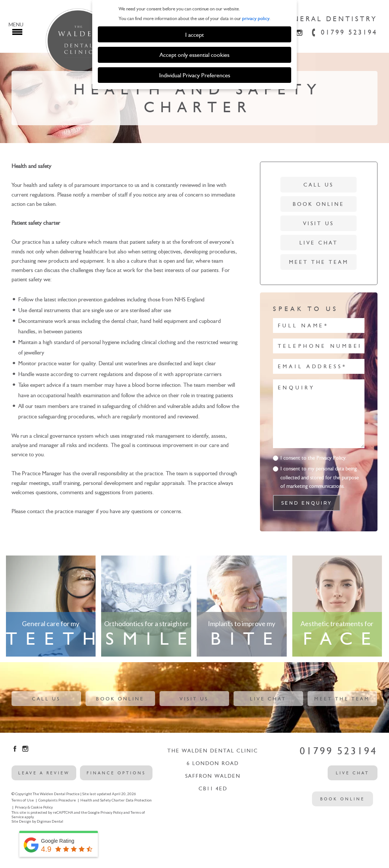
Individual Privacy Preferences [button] (195, 75)
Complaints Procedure (57, 800)
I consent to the (314, 458)
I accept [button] (195, 35)
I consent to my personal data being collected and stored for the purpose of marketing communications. (320, 477)
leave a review (44, 773)
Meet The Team (319, 262)
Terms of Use (23, 800)
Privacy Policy (112, 812)
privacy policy (256, 18)
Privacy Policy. (332, 458)
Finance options (116, 773)
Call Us (319, 185)
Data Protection (139, 800)
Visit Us (319, 224)
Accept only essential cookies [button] (195, 55)
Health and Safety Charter (102, 800)
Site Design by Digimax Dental (37, 821)
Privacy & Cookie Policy (34, 807)
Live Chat (319, 243)
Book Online (319, 204)
